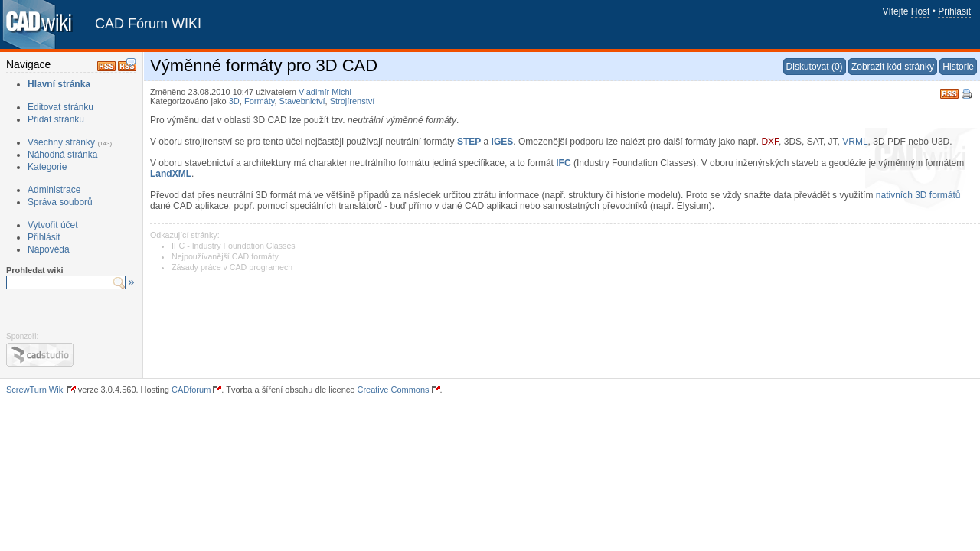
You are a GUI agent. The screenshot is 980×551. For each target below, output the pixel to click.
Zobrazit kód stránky (893, 67)
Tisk (968, 95)
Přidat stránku (56, 119)
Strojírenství (353, 101)
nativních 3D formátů (918, 195)
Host (921, 11)
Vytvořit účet (53, 225)
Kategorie (47, 167)
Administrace (54, 190)
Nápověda (49, 249)
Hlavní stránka (59, 84)
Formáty (260, 101)
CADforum (191, 390)
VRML (855, 142)
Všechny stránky (61, 142)
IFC (563, 163)
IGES (503, 142)
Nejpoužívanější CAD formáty (225, 256)
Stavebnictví (302, 101)
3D (234, 101)
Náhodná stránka (62, 155)
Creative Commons (393, 390)
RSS (949, 92)
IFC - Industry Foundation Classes (234, 246)
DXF (770, 142)
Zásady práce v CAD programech (232, 267)
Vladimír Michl (325, 92)
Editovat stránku (60, 107)
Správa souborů (60, 202)
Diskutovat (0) (815, 67)
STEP (469, 142)
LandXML (171, 174)
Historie (958, 67)
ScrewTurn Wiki (36, 390)
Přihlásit (954, 11)
